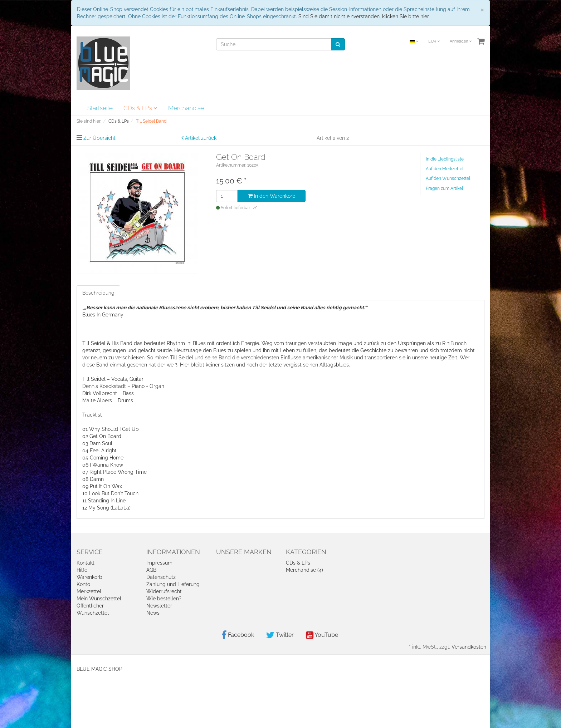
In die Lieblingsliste (445, 159)
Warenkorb (89, 577)
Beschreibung (98, 293)
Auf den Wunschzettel (448, 178)
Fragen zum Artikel (444, 188)
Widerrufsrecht (164, 591)
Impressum (159, 563)
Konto (83, 584)
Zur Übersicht (99, 138)
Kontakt (86, 563)
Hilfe (82, 570)
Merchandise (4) (304, 570)
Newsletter (159, 606)
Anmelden (461, 41)
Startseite (100, 108)
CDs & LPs (140, 108)
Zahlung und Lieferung (173, 584)
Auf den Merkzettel (445, 169)
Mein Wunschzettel (99, 599)
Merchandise (186, 108)
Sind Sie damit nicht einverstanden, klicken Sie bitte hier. (364, 16)
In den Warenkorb (272, 196)
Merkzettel (89, 591)
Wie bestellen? (164, 599)
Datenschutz (161, 577)
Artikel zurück (201, 138)
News (153, 613)
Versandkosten (469, 647)
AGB (151, 570)
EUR (434, 41)
